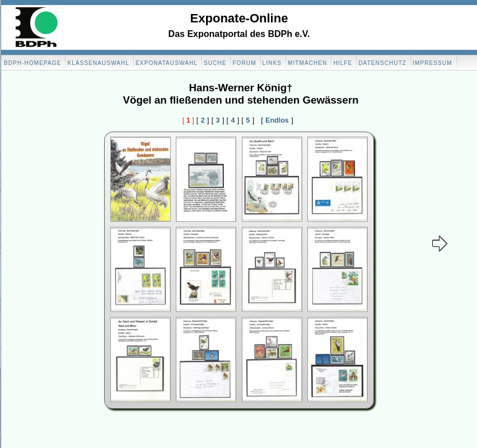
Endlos (277, 120)
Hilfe (343, 63)
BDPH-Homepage (32, 63)
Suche (215, 63)
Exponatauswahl (167, 63)
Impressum (432, 63)
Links (272, 63)
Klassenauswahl (98, 63)
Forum (244, 63)
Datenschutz (382, 63)
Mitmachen (307, 63)
